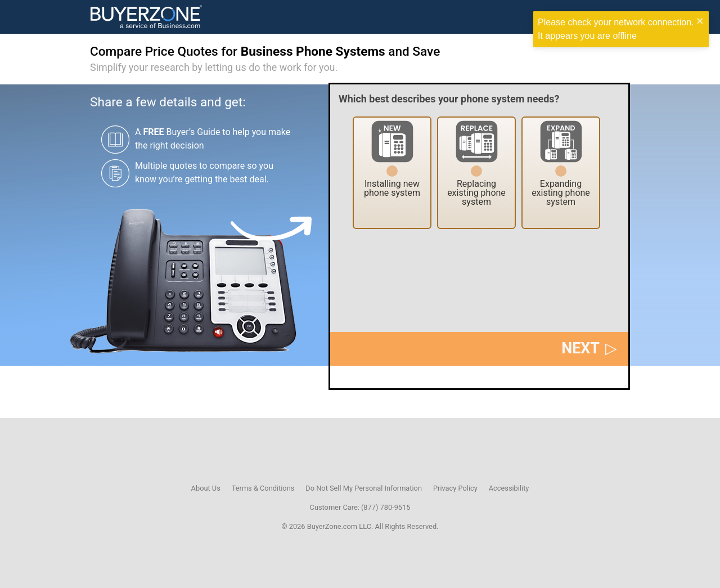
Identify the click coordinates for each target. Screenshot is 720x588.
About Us (206, 488)
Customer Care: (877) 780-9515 (360, 507)
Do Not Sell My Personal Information (364, 488)
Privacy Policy (455, 488)
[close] (700, 23)
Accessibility (509, 488)
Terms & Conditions (263, 488)
